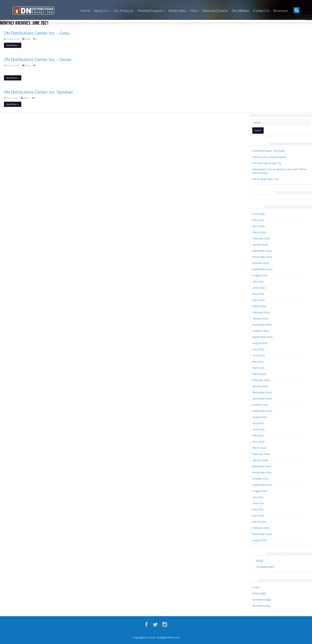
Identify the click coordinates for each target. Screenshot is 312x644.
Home (85, 11)
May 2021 (258, 509)
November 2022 (262, 399)
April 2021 (258, 516)
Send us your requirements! (269, 157)
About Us (101, 11)
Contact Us (261, 11)
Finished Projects (150, 11)
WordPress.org (261, 606)
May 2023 (258, 362)
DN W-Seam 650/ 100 (266, 179)
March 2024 (259, 306)
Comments (262, 600)
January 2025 (260, 245)
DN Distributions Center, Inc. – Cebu (37, 33)
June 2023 (258, 355)
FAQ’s (194, 11)
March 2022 (259, 448)
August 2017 (260, 540)
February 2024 (261, 312)
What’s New (177, 11)
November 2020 (262, 534)
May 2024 (258, 294)
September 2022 (262, 411)
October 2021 (260, 479)
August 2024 (260, 275)
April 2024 (258, 300)
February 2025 (261, 238)
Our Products (124, 11)
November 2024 (262, 257)
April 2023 (258, 368)
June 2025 (258, 214)
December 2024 (262, 251)
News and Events (215, 11)
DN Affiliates (241, 11)
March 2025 (259, 232)
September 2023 (262, 337)
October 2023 (260, 331)
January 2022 (260, 460)
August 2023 (260, 343)
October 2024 (260, 263)
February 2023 (261, 380)
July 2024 (258, 282)
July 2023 (258, 349)
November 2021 (262, 472)
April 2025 (258, 226)
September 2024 (262, 269)
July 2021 (258, 497)
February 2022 (261, 454)
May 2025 (258, 220)
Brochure (281, 11)
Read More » (13, 45)
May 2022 (258, 436)
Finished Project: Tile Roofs (269, 151)
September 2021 (262, 485)
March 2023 (259, 374)
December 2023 (262, 325)
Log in (256, 587)
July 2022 (258, 423)
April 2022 (258, 442)
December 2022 (262, 392)
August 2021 (260, 491)
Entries (259, 593)
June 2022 (258, 429)
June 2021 (258, 503)
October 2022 (260, 405)
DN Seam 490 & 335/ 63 (267, 163)
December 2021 (262, 466)
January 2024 (260, 319)
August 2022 (260, 417)
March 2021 (259, 522)
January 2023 (260, 386)
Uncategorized (265, 567)
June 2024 (258, 288)
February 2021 (261, 528)
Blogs (28, 39)
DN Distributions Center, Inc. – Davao (38, 60)
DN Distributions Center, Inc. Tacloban (39, 92)
